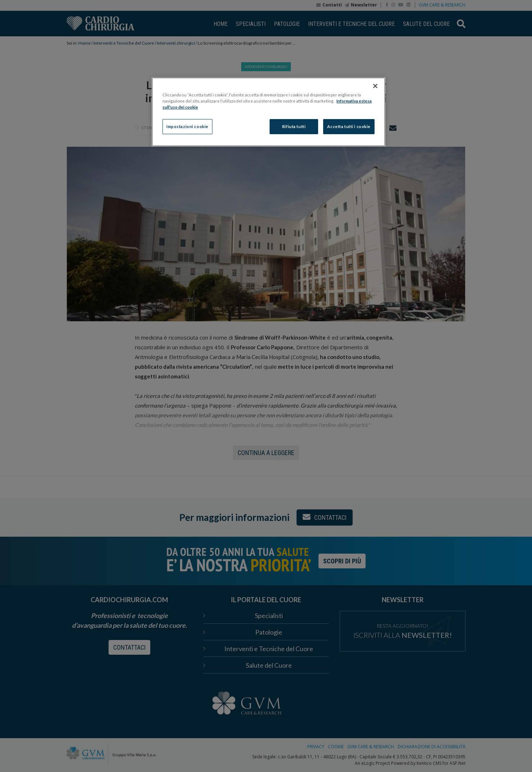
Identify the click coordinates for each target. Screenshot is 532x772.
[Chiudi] (375, 86)
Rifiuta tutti (294, 126)
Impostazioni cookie (187, 126)
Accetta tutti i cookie (349, 126)
